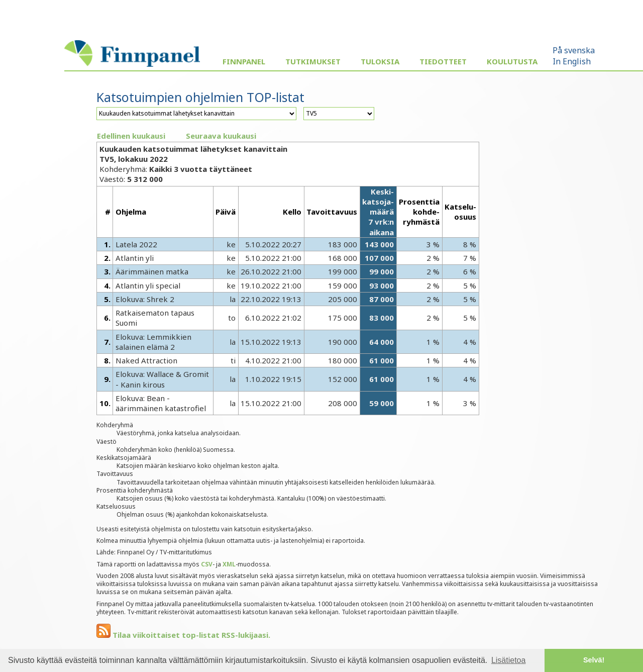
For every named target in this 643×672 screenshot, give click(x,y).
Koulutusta (512, 61)
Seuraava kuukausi (221, 136)
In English (572, 61)
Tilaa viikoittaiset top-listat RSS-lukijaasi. (183, 635)
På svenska (574, 50)
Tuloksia (380, 61)
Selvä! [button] (594, 660)
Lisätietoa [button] (509, 660)
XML (229, 564)
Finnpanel (244, 61)
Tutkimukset (313, 61)
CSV (207, 564)
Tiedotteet (443, 61)
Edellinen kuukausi (131, 136)
